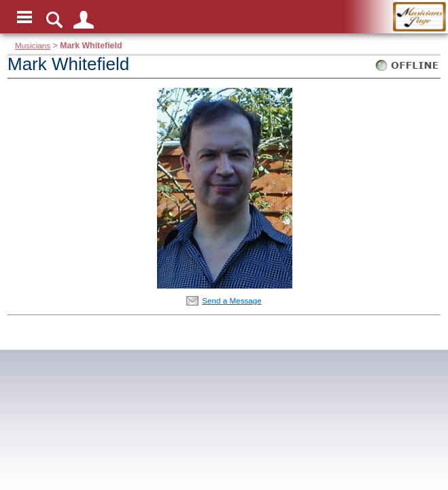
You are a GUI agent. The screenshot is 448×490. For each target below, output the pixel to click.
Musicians (33, 45)
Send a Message (232, 300)
